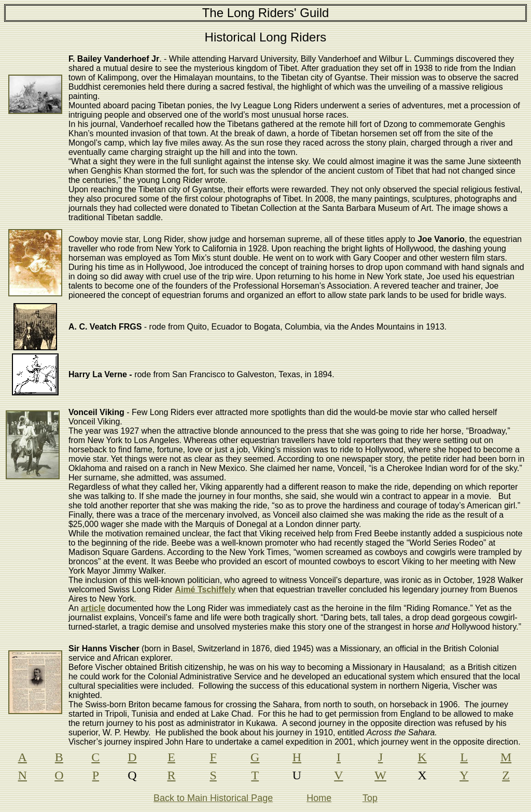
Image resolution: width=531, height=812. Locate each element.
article (93, 608)
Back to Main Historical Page (213, 798)
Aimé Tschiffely (205, 589)
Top (370, 798)
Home (319, 798)
